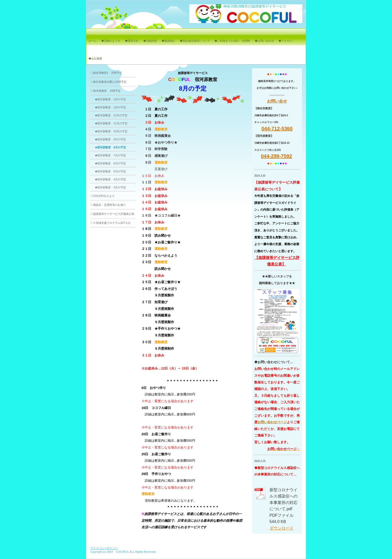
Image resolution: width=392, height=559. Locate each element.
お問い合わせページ (272, 422)
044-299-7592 (276, 156)
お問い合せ (277, 101)
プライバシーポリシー (104, 548)
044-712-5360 (277, 129)
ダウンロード (281, 528)
